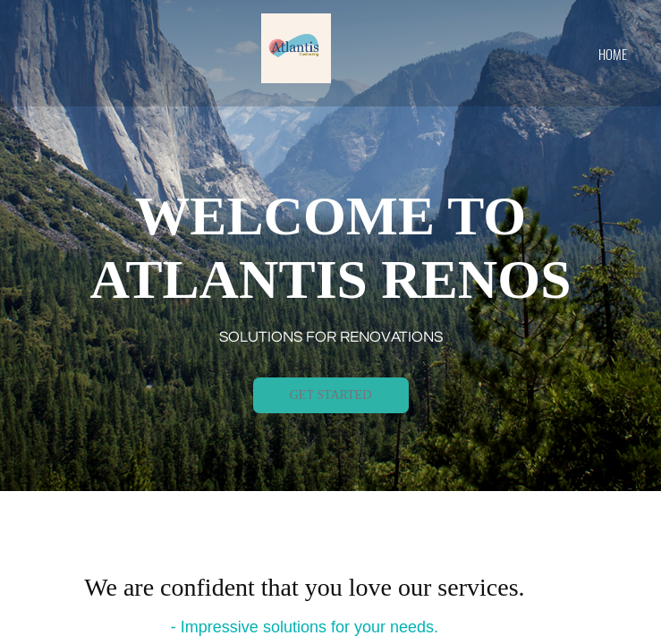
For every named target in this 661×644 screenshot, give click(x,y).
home (613, 54)
